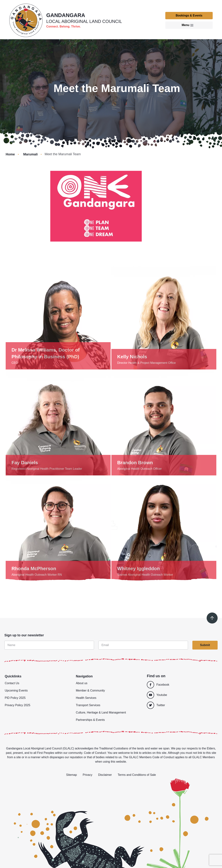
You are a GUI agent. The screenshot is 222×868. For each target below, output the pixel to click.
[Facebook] (181, 685)
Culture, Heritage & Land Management (101, 712)
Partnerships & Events (90, 720)
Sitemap (72, 775)
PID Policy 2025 (15, 698)
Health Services (86, 698)
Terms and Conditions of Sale (137, 775)
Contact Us (12, 683)
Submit (205, 645)
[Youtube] (181, 695)
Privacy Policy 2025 (18, 705)
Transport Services (88, 705)
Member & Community (90, 690)
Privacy (87, 775)
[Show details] (58, 317)
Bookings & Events (189, 15)
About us (82, 683)
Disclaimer (105, 775)
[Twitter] (182, 705)
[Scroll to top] (212, 618)
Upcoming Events (16, 690)
